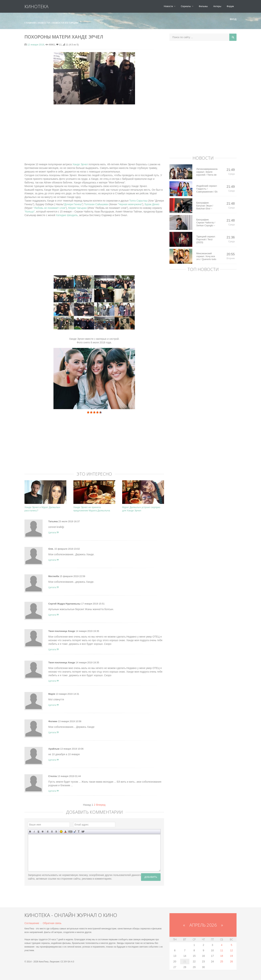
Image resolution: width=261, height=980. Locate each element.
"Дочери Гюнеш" (73, 204)
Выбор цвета (65, 832)
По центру (52, 832)
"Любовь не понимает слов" (50, 208)
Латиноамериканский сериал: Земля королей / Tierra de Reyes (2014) (207, 172)
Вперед (101, 805)
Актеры (217, 6)
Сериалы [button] (187, 6)
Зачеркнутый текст (43, 832)
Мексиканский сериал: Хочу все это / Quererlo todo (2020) (206, 256)
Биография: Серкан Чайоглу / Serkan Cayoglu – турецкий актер (206, 223)
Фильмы (203, 6)
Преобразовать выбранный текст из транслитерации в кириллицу (79, 832)
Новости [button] (170, 6)
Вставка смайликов (61, 832)
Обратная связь (52, 923)
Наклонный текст (34, 832)
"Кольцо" (30, 212)
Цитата (53, 532)
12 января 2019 (36, 45)
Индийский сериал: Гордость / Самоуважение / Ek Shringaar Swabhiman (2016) (207, 189)
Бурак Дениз (152, 204)
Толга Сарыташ (138, 201)
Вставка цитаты (75, 832)
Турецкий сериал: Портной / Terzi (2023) (206, 239)
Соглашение (32, 923)
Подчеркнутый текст (39, 832)
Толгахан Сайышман (96, 204)
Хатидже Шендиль (67, 215)
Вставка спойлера (83, 832)
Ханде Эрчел (80, 164)
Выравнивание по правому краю (56, 832)
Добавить (151, 877)
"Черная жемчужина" (130, 204)
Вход (232, 19)
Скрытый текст (70, 832)
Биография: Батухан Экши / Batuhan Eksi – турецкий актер (205, 206)
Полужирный (30, 832)
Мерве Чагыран (78, 208)
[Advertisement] (94, 133)
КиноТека (36, 6)
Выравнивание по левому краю (48, 832)
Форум (230, 6)
